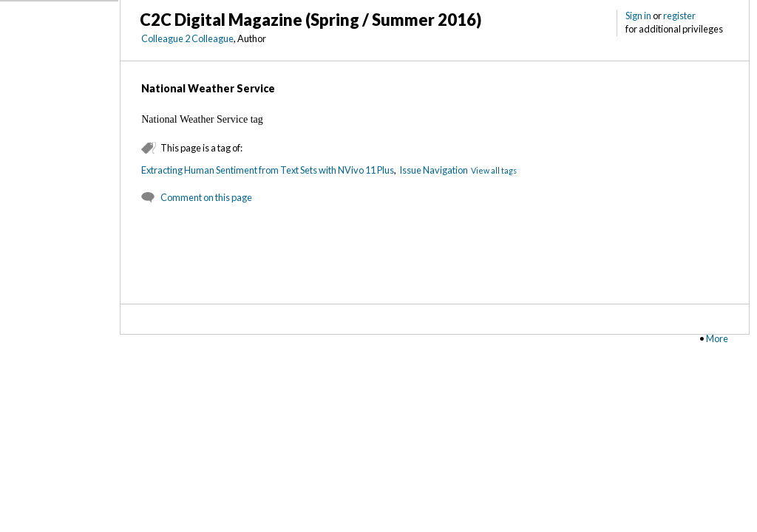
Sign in (638, 16)
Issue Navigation (434, 170)
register (679, 16)
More (717, 338)
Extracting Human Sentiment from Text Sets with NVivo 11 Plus (268, 170)
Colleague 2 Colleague (187, 38)
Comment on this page (206, 197)
